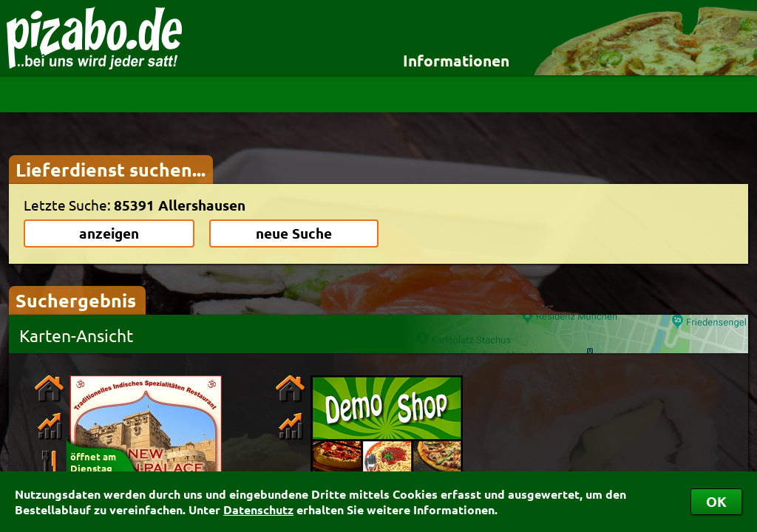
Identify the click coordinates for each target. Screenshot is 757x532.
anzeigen (109, 233)
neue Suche (294, 233)
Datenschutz (258, 509)
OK (716, 501)
